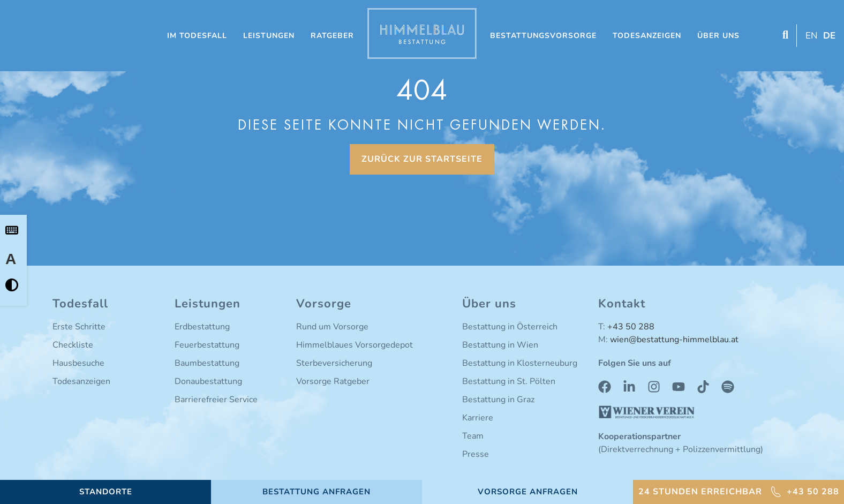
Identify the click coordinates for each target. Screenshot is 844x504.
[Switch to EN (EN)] (810, 36)
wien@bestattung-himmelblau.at (674, 340)
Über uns (718, 36)
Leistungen (269, 36)
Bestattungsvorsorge (543, 36)
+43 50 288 (631, 327)
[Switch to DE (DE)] (828, 36)
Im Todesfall (197, 36)
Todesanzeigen (647, 36)
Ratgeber (332, 36)
